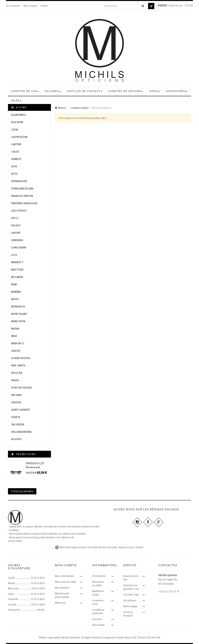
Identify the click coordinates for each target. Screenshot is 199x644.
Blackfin (17, 122)
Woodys (16, 439)
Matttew (17, 270)
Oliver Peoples (21, 358)
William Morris (21, 432)
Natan (15, 329)
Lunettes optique (79, 108)
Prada (15, 380)
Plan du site (98, 625)
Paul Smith (18, 365)
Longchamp (19, 247)
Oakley (16, 351)
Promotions (26, 454)
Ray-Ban (16, 395)
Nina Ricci (18, 343)
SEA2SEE (16, 402)
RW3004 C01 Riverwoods (35, 465)
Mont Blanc (19, 314)
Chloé (15, 152)
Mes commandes (64, 576)
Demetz (16, 159)
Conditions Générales (98, 611)
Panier (44, 6)
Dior (14, 166)
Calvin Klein (19, 137)
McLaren (17, 277)
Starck (16, 417)
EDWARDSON (19, 181)
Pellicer (17, 373)
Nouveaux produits (98, 583)
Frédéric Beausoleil (24, 203)
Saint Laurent (21, 410)
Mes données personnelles (62, 595)
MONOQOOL (18, 306)
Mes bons (60, 603)
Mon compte (30, 6)
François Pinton (22, 196)
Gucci (15, 218)
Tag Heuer (18, 424)
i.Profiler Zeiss (131, 595)
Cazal (15, 129)
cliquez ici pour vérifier (131, 547)
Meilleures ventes (98, 593)
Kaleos (16, 225)
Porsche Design (21, 387)
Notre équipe (130, 606)
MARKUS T (17, 262)
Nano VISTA (18, 321)
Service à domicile (128, 614)
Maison (60, 108)
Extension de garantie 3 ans (131, 587)
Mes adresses (62, 588)
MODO (15, 299)
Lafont (16, 233)
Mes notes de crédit (65, 582)
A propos (97, 619)
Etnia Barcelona (22, 188)
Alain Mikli (18, 115)
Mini (14, 284)
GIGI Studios (19, 211)
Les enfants (129, 600)
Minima (16, 292)
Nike (14, 336)
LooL (14, 255)
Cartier (16, 144)
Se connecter (13, 6)
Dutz (14, 174)
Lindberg (17, 240)
